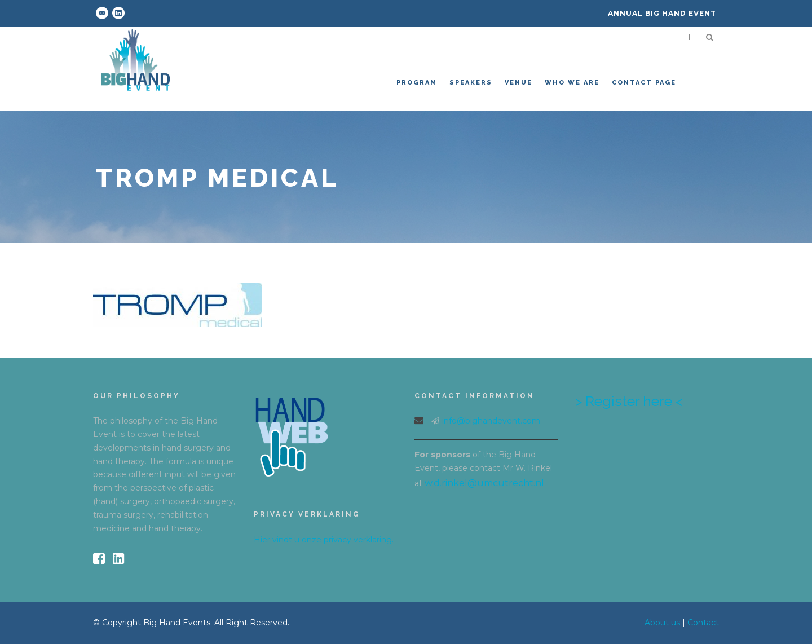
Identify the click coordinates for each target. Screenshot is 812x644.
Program (417, 83)
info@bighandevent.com (491, 421)
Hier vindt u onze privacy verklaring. (324, 540)
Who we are (572, 83)
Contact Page (644, 83)
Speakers (471, 83)
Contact (703, 623)
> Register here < (629, 401)
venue (518, 83)
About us (662, 623)
